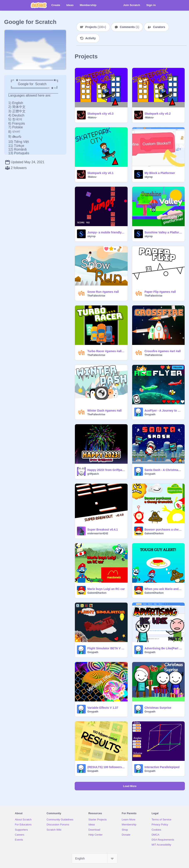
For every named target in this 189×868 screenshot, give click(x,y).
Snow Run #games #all (103, 292)
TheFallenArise (96, 296)
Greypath (150, 414)
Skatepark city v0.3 (100, 114)
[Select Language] (95, 858)
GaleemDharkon (154, 533)
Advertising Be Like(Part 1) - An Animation (163, 648)
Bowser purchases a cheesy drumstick (163, 530)
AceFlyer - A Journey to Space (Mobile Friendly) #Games (163, 411)
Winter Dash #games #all (104, 411)
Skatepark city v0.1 (100, 173)
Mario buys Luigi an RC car (106, 589)
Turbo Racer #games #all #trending (106, 351)
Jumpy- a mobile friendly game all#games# (106, 232)
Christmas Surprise (158, 708)
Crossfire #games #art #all (163, 351)
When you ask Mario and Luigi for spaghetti (163, 589)
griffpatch (93, 474)
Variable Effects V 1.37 (103, 708)
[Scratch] (39, 5)
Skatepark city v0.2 (158, 114)
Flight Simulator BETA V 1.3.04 (106, 648)
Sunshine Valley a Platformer (163, 232)
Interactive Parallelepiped (162, 767)
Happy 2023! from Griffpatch (106, 470)
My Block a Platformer (160, 173)
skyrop (149, 177)
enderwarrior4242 (98, 533)
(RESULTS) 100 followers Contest (106, 767)
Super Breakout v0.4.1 (103, 530)
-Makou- (92, 118)
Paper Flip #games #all (160, 292)
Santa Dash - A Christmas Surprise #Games (163, 470)
